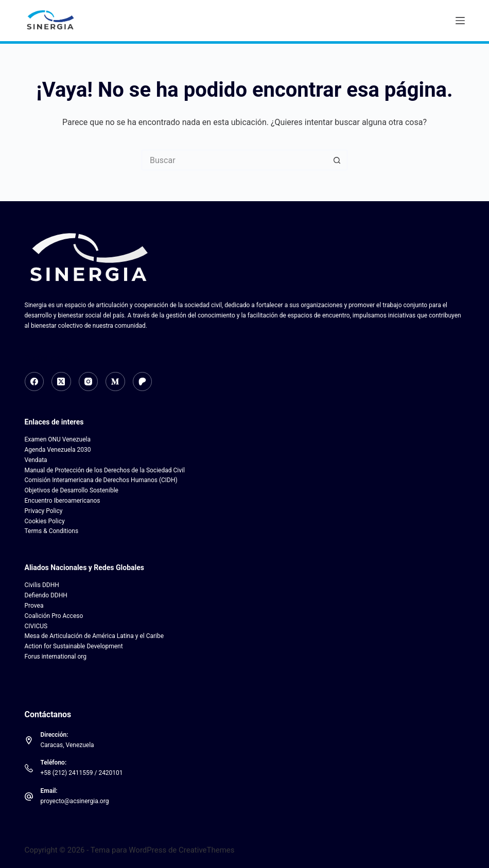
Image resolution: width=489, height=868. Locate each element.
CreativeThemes (207, 850)
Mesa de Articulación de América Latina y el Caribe (94, 636)
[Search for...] (234, 160)
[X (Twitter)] (61, 382)
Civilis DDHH (42, 585)
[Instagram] (89, 382)
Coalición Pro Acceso (54, 616)
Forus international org (56, 657)
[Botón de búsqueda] (337, 160)
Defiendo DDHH (46, 595)
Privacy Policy (44, 511)
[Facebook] (34, 382)
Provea (34, 606)
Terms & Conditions (52, 531)
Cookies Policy (45, 521)
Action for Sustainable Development (74, 646)
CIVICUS (36, 626)
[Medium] (115, 382)
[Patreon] (143, 382)
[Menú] (460, 21)
